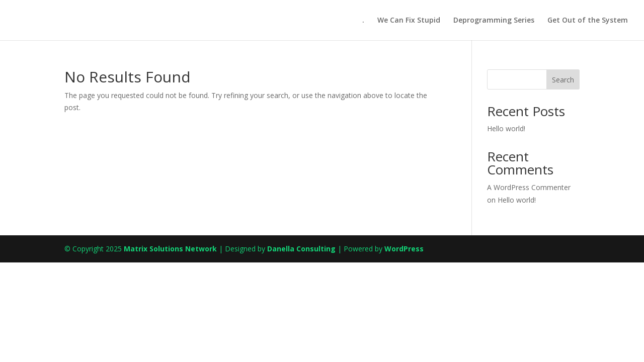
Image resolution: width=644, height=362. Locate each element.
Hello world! (506, 128)
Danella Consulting (301, 249)
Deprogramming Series (494, 21)
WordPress (404, 249)
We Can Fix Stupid (409, 21)
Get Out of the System (588, 21)
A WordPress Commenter (529, 187)
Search (563, 80)
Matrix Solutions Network (170, 249)
